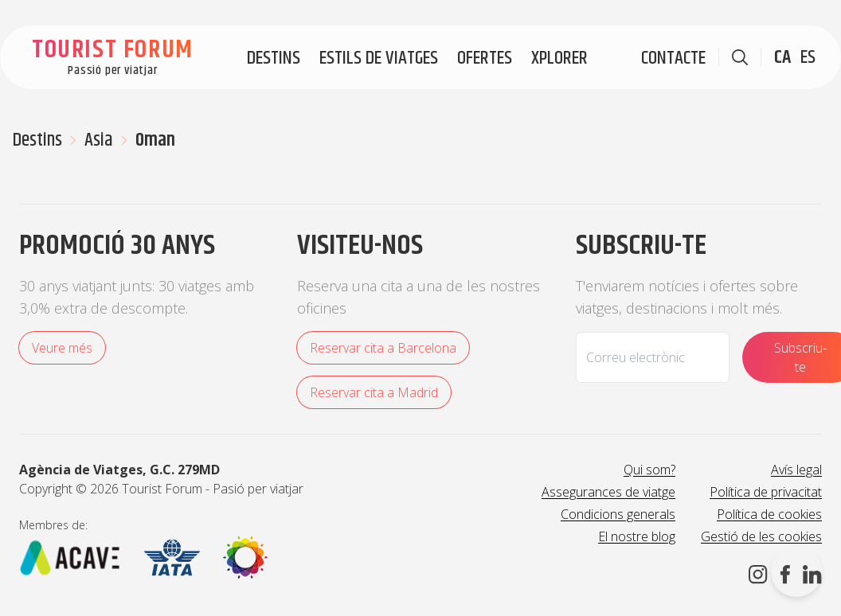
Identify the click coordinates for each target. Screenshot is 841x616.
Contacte (673, 58)
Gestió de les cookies (761, 536)
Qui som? (649, 470)
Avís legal (796, 470)
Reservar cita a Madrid (374, 392)
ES (808, 57)
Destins (274, 58)
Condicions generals (618, 514)
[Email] (653, 357)
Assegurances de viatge (608, 492)
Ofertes (485, 58)
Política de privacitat (766, 492)
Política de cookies (769, 514)
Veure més (62, 348)
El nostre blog (637, 536)
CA (782, 57)
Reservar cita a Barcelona (383, 348)
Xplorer (559, 58)
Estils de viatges (379, 58)
